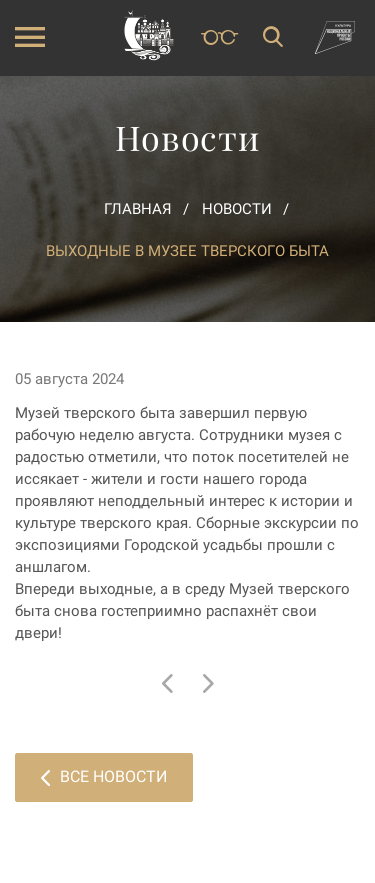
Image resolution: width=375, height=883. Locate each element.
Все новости (104, 776)
